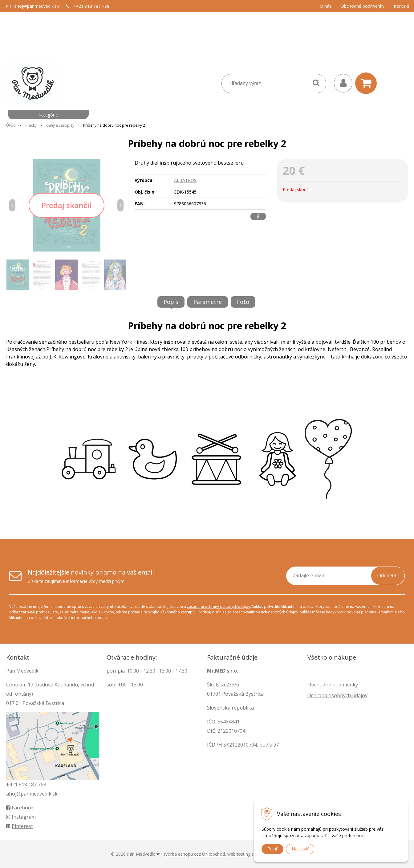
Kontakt (402, 6)
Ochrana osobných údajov (337, 695)
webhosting (239, 854)
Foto (243, 302)
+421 (12, 784)
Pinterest (20, 826)
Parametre (208, 302)
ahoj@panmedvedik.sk (37, 6)
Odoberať (388, 576)
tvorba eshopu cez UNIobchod (194, 854)
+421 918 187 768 (91, 6)
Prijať (272, 849)
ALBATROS (185, 180)
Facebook (20, 808)
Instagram (21, 817)
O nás (326, 6)
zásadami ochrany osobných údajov (219, 606)
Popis (171, 302)
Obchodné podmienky (363, 6)
